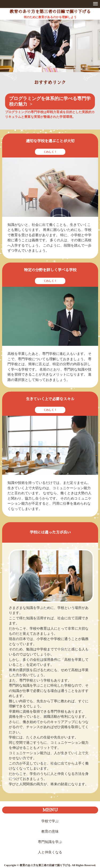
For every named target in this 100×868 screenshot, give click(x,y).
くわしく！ (50, 152)
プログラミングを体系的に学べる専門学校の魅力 (50, 101)
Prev (7, 51)
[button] (95, 4)
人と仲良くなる (50, 852)
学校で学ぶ (50, 821)
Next (93, 51)
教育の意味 (50, 831)
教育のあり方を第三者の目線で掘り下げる (50, 12)
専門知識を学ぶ (50, 842)
